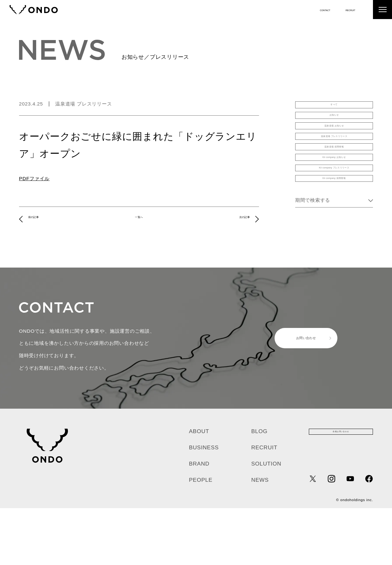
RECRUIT (345, 9)
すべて (334, 109)
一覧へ (139, 219)
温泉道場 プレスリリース (84, 104)
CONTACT (306, 9)
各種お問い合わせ (341, 492)
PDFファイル (34, 178)
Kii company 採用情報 (334, 242)
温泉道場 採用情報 (334, 185)
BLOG (259, 488)
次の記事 (239, 219)
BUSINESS (204, 504)
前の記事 (40, 219)
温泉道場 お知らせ (334, 147)
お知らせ (334, 128)
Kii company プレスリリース (334, 223)
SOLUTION (266, 521)
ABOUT (199, 488)
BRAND (199, 521)
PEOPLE (201, 537)
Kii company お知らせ (334, 204)
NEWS (260, 537)
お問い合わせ (296, 395)
